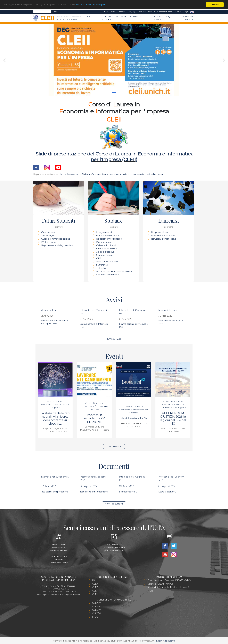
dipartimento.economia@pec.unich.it (62, 595)
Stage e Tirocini (105, 255)
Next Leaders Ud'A (134, 418)
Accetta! (215, 5)
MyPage (133, 12)
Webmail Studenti (165, 12)
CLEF (95, 591)
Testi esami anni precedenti (54, 492)
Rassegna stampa (188, 18)
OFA (99, 258)
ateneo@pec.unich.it (116, 547)
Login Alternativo (166, 641)
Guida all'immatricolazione (56, 239)
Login (186, 12)
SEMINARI (102, 265)
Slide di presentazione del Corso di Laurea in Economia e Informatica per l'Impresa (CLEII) (115, 157)
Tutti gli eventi (114, 447)
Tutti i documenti (114, 504)
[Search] (42, 12)
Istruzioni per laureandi (164, 239)
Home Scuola (110, 12)
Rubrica (178, 12)
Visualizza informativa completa (96, 5)
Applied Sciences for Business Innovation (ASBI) (169, 589)
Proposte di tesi (160, 232)
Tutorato (101, 268)
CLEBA (96, 606)
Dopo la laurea (158, 18)
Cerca (55, 12)
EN (192, 12)
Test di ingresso (50, 235)
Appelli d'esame (105, 252)
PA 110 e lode (48, 242)
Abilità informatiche (107, 262)
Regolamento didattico (109, 239)
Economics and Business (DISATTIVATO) (169, 580)
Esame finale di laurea (163, 235)
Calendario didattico (107, 245)
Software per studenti (108, 275)
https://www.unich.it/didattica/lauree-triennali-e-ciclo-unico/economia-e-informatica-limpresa (112, 174)
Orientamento (49, 232)
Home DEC (122, 12)
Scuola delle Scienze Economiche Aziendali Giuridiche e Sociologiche (173, 404)
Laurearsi (135, 17)
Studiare (121, 17)
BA (94, 580)
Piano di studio (104, 242)
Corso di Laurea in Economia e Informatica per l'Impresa (55, 404)
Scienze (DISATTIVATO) (160, 584)
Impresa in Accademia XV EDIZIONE (94, 418)
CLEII (88, 17)
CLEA (95, 584)
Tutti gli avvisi (114, 339)
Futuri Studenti (108, 18)
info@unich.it (117, 544)
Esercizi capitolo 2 (128, 492)
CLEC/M (97, 610)
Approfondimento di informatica (114, 271)
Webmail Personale (147, 12)
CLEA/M (97, 603)
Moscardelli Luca (50, 310)
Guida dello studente (108, 235)
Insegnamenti (104, 232)
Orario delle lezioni (106, 248)
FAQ (168, 17)
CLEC (95, 587)
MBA (95, 617)
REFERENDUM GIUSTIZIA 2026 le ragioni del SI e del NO (173, 418)
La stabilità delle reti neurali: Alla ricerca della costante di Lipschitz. (55, 418)
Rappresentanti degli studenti (58, 245)
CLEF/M (96, 613)
